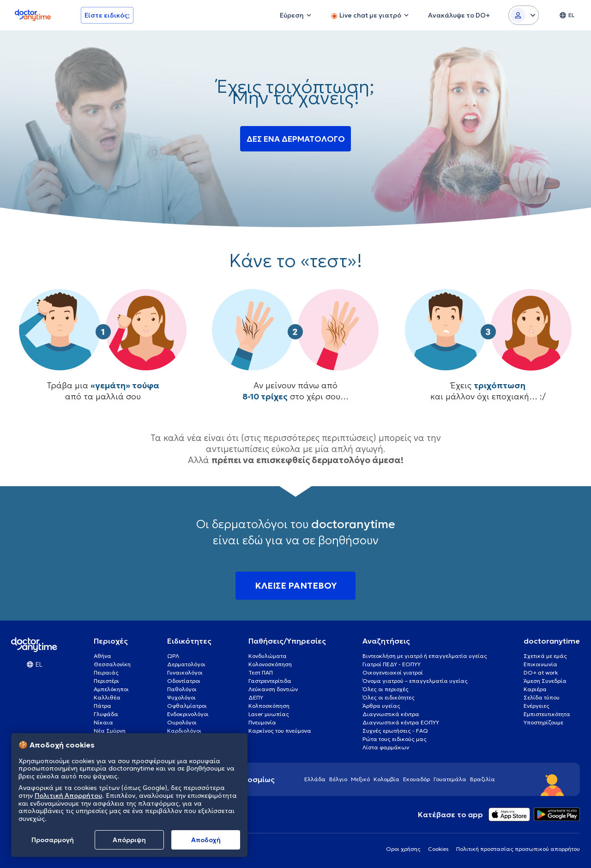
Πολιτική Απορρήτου (68, 796)
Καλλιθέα (107, 697)
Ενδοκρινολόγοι (188, 714)
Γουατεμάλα (450, 779)
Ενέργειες (537, 706)
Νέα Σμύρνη (110, 731)
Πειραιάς (106, 672)
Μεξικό (360, 779)
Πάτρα (103, 706)
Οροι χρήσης (403, 849)
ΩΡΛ (173, 656)
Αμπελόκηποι (111, 689)
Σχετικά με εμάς (545, 656)
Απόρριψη (129, 840)
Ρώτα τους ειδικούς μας (395, 739)
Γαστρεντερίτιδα (270, 681)
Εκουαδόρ (416, 779)
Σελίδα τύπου (542, 697)
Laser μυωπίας (269, 714)
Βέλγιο (338, 779)
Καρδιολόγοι (184, 731)
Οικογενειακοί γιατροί (393, 672)
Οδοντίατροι (184, 681)
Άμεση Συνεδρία (545, 681)
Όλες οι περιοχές (386, 689)
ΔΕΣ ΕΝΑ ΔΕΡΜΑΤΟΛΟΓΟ (295, 139)
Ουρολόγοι (182, 722)
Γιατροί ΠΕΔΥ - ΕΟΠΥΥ (392, 664)
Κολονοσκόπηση (270, 664)
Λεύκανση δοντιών (273, 689)
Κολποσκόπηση (269, 706)
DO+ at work (541, 672)
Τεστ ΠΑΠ (261, 672)
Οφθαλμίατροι (187, 706)
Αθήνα (103, 656)
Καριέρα (535, 689)
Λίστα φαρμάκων (386, 747)
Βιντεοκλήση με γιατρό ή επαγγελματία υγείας (425, 656)
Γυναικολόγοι (185, 672)
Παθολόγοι (182, 689)
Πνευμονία (262, 722)
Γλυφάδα (106, 714)
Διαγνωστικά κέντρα (391, 714)
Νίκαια (103, 722)
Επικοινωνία (540, 664)
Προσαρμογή (53, 840)
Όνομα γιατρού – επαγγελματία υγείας (415, 681)
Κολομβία (386, 779)
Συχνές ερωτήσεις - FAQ (395, 731)
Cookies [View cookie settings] (438, 849)
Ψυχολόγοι (181, 697)
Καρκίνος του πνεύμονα (280, 731)
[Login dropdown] (524, 15)
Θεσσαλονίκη (112, 664)
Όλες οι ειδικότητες (389, 697)
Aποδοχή (206, 840)
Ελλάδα (315, 779)
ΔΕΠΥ (256, 697)
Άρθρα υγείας (381, 706)
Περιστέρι (106, 681)
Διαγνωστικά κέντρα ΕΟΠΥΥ (401, 722)
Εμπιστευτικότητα (547, 714)
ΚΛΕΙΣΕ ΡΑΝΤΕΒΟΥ (296, 585)
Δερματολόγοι (186, 664)
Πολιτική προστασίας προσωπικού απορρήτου (518, 849)
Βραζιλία (482, 779)
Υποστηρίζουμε (543, 722)
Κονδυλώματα (268, 656)
